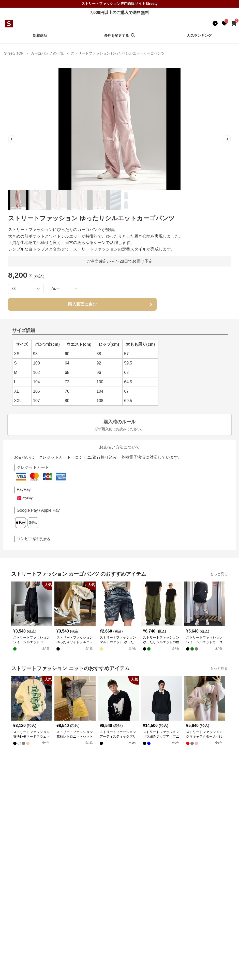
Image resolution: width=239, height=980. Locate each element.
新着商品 (40, 36)
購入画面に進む (111, 304)
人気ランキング (199, 36)
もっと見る (219, 574)
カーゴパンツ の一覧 (47, 53)
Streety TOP (14, 53)
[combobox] (26, 289)
